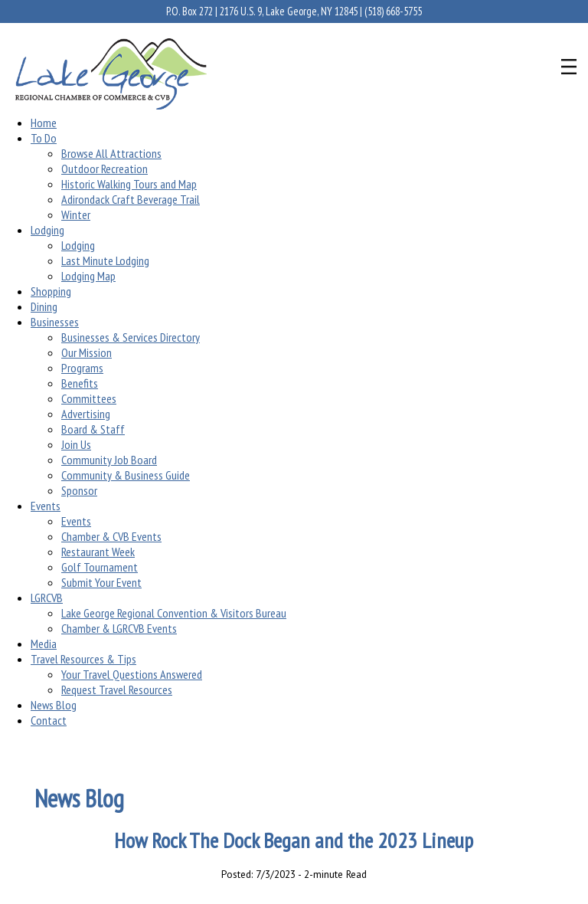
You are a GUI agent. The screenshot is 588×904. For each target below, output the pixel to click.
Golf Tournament (100, 567)
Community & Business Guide (126, 475)
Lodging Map (88, 276)
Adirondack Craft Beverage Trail (131, 199)
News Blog (54, 705)
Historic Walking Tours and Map (129, 184)
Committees (89, 398)
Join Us (76, 444)
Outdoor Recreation (105, 169)
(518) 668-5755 (393, 11)
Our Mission (87, 352)
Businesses (55, 322)
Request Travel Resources (117, 689)
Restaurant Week (98, 552)
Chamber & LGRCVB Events (119, 628)
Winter (76, 215)
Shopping (51, 291)
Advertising (86, 414)
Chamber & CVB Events (111, 536)
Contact (49, 720)
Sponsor (79, 490)
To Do (44, 138)
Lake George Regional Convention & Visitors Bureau (174, 613)
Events (46, 506)
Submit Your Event (101, 582)
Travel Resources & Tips (83, 659)
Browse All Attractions (111, 153)
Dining (44, 306)
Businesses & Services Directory (131, 337)
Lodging (47, 230)
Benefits (80, 383)
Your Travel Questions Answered (132, 674)
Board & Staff (93, 429)
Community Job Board (109, 460)
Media (44, 644)
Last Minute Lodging (105, 260)
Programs (82, 368)
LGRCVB (47, 598)
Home (44, 123)
